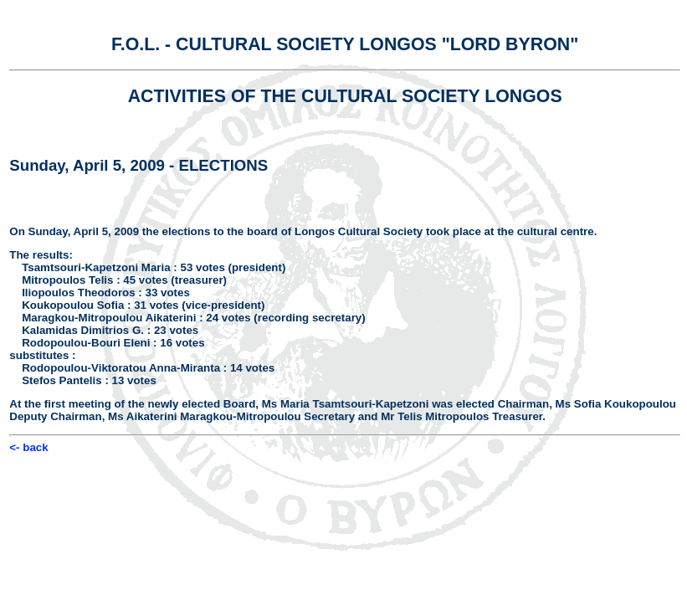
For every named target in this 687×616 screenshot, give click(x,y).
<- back (28, 447)
